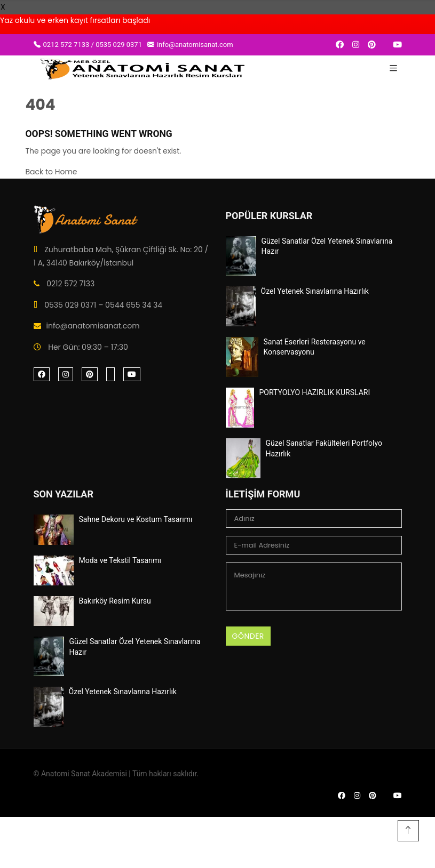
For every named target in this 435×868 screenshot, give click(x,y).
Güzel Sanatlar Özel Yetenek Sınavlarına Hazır (327, 246)
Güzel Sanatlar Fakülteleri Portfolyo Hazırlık (324, 448)
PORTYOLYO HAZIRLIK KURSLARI (315, 392)
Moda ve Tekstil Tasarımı (120, 560)
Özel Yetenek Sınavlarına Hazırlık (315, 291)
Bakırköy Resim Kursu (115, 601)
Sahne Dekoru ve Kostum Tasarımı (136, 519)
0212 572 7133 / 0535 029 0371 (88, 45)
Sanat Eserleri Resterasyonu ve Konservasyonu (315, 347)
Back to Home (52, 172)
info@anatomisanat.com (190, 45)
